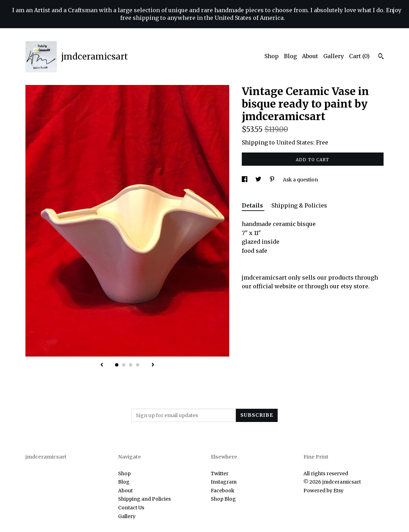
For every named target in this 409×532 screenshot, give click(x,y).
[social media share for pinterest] (273, 180)
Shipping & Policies (299, 205)
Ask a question (300, 180)
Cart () (359, 56)
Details (253, 205)
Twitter (220, 474)
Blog (290, 56)
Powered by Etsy (323, 491)
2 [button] (124, 365)
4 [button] (138, 365)
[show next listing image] (153, 365)
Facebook (223, 491)
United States (295, 142)
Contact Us (131, 508)
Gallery (334, 56)
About (310, 56)
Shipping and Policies (144, 499)
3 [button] (131, 365)
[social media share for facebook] (245, 180)
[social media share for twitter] (259, 180)
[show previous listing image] (102, 365)
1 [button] (117, 365)
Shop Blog (223, 499)
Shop (272, 56)
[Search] (381, 57)
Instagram (224, 482)
